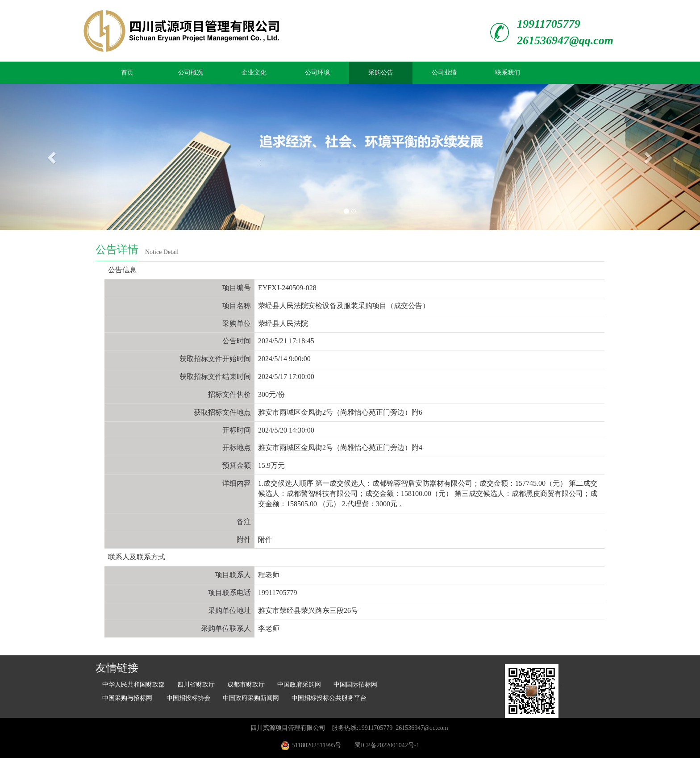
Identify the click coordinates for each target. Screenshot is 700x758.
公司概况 (191, 73)
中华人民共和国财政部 (133, 685)
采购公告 (381, 73)
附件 (265, 539)
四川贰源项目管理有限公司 (288, 728)
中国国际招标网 (355, 685)
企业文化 (254, 73)
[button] (52, 157)
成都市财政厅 (246, 685)
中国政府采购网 (299, 685)
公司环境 (317, 73)
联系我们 (508, 73)
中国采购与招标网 (128, 698)
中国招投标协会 (188, 698)
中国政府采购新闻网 (251, 698)
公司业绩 (444, 73)
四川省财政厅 (196, 685)
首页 (127, 73)
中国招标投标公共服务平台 (329, 698)
